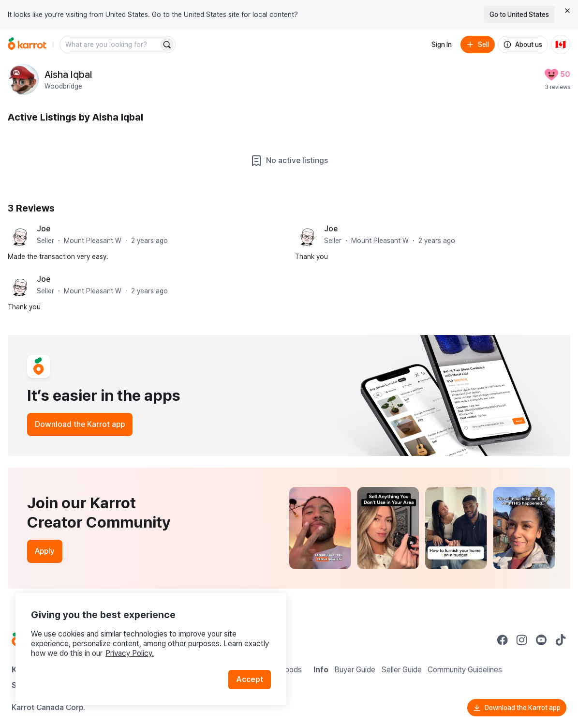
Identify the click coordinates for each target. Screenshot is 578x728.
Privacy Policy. (130, 653)
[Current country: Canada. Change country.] (561, 45)
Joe (44, 229)
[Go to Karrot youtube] (541, 640)
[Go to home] (27, 45)
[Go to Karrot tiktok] (561, 640)
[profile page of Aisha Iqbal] (23, 79)
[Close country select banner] (567, 11)
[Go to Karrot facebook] (503, 640)
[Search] (167, 45)
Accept (250, 679)
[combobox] (110, 45)
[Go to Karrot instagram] (522, 640)
